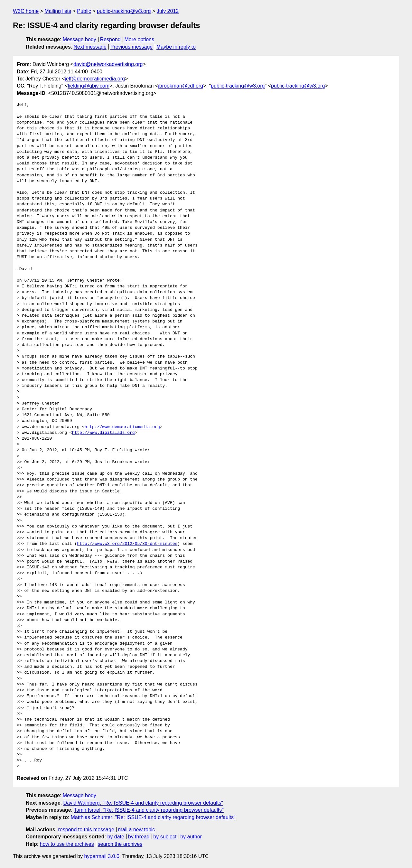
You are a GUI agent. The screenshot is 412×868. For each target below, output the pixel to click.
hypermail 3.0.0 (102, 856)
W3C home (26, 11)
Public (84, 11)
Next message (90, 47)
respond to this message (86, 830)
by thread (139, 837)
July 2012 (168, 11)
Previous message (132, 47)
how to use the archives (67, 844)
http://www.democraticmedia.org (122, 427)
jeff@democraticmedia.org (95, 79)
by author (191, 837)
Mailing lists (58, 11)
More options (140, 39)
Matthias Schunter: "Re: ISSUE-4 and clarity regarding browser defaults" (153, 817)
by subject (165, 837)
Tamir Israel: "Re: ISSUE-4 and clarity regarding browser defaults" (149, 810)
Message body (80, 39)
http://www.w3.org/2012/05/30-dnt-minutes (127, 544)
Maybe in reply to (176, 47)
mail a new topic (137, 830)
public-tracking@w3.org (124, 11)
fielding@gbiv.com (89, 86)
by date (116, 837)
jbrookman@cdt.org (181, 86)
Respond (110, 39)
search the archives (120, 844)
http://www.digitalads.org (103, 433)
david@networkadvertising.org (108, 64)
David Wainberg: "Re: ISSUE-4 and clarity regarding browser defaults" (143, 803)
